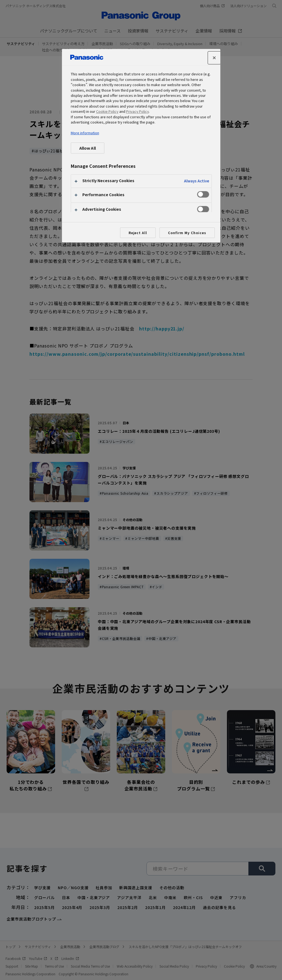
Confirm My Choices (187, 233)
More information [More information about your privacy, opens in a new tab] (85, 133)
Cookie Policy (107, 111)
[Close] (214, 58)
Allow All (88, 148)
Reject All (138, 233)
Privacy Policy (137, 111)
